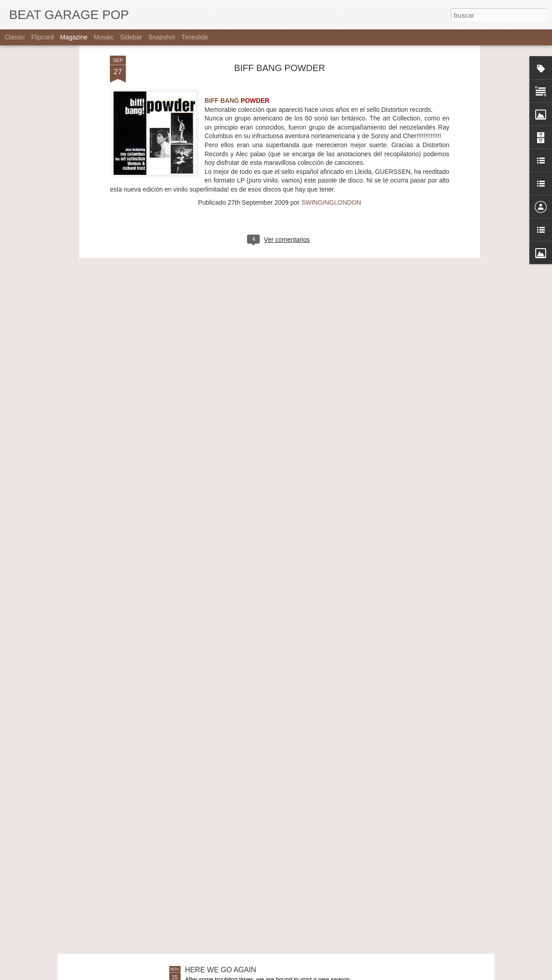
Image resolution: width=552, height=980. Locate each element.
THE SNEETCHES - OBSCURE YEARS (250, 867)
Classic (15, 37)
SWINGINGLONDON (331, 102)
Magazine (74, 37)
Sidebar (131, 37)
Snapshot (162, 37)
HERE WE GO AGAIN (221, 970)
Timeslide (195, 37)
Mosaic (104, 37)
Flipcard (43, 37)
